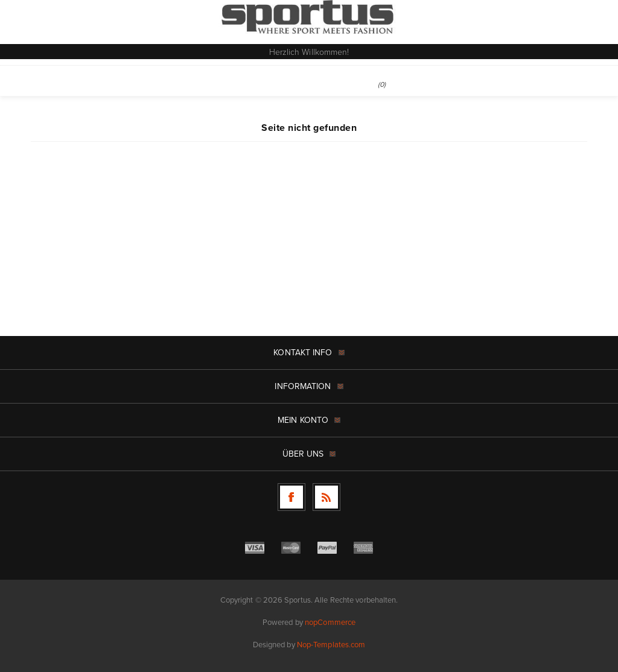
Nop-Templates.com (331, 645)
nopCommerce (330, 622)
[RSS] (327, 497)
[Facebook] (291, 497)
